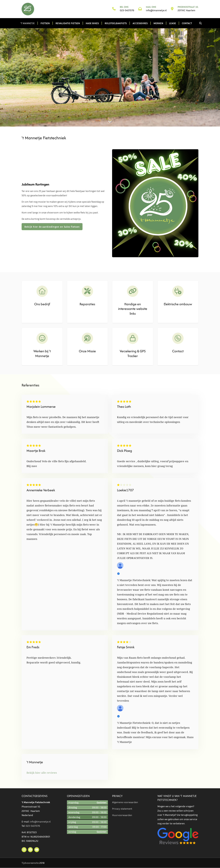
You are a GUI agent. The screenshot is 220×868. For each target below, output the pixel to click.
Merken (158, 23)
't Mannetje (27, 23)
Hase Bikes (92, 23)
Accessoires (140, 23)
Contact (187, 23)
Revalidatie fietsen (68, 23)
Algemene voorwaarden (125, 802)
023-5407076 (127, 10)
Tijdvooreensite (30, 863)
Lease (173, 23)
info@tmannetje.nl (156, 10)
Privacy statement (122, 809)
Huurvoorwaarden (122, 815)
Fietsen (45, 23)
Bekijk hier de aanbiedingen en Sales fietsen (52, 227)
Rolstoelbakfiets (116, 23)
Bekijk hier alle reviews (42, 773)
